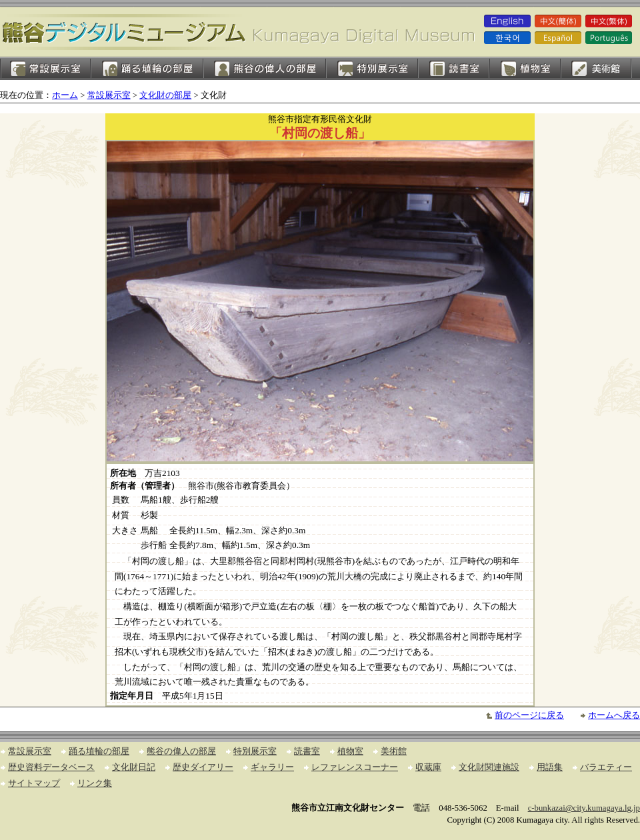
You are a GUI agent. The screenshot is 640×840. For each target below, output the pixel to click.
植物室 (525, 68)
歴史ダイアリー (203, 767)
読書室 (454, 68)
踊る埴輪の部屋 (147, 68)
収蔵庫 (428, 767)
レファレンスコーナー (355, 767)
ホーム (65, 95)
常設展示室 (45, 68)
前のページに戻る (529, 715)
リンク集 (95, 783)
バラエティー (606, 767)
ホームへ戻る (614, 715)
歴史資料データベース (51, 767)
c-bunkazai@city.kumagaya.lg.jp (584, 808)
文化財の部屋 (165, 95)
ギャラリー (272, 767)
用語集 (550, 767)
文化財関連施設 (489, 767)
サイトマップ (34, 783)
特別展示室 (372, 68)
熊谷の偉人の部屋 (265, 68)
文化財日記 (134, 767)
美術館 (596, 68)
